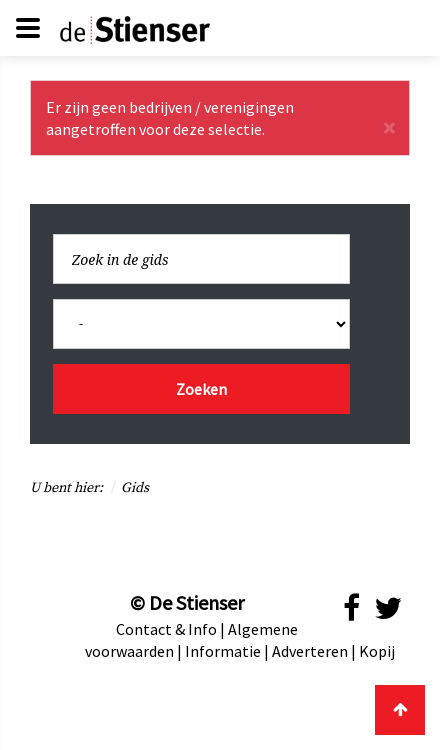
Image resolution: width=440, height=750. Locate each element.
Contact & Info (166, 629)
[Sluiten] (389, 128)
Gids (135, 488)
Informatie (223, 651)
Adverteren (310, 651)
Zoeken (201, 389)
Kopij (377, 651)
